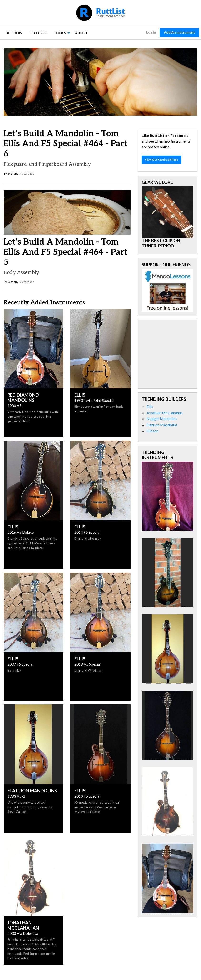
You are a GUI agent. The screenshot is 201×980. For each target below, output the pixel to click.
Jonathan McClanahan (165, 413)
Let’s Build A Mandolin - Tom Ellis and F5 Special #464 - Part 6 (65, 144)
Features (38, 33)
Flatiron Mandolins (162, 425)
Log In (151, 32)
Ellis (150, 406)
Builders (14, 33)
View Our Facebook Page (161, 159)
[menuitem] (14, 33)
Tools (60, 33)
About (81, 33)
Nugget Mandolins (162, 419)
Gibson (152, 431)
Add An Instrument (179, 33)
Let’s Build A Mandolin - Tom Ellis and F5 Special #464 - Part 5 (65, 252)
